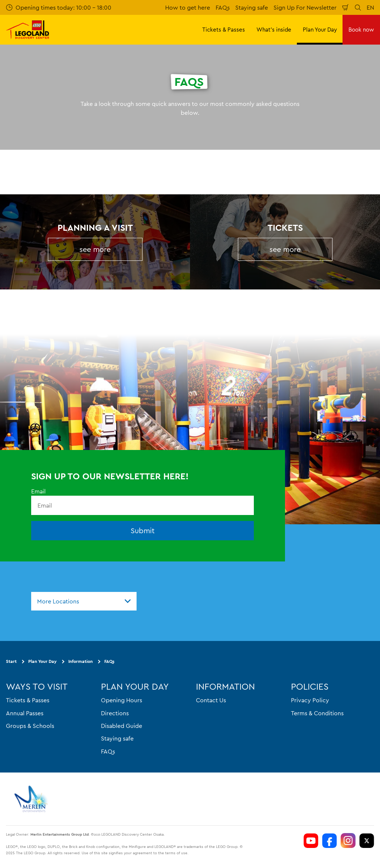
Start (11, 662)
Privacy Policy (310, 700)
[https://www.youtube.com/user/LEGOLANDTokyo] (311, 841)
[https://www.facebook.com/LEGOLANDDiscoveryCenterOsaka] (330, 841)
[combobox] (84, 601)
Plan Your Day (42, 662)
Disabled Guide (122, 726)
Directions (115, 713)
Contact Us (211, 700)
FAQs (223, 7)
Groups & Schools (30, 726)
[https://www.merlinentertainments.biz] (32, 799)
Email (38, 491)
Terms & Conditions (317, 713)
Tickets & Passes (28, 700)
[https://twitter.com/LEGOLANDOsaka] (367, 841)
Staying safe (252, 7)
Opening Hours (122, 700)
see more (95, 249)
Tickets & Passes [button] (224, 30)
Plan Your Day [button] (320, 30)
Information (81, 662)
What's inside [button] (274, 30)
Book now (361, 30)
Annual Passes (25, 713)
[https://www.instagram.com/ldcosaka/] (348, 841)
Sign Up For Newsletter (305, 7)
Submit (143, 531)
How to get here (188, 7)
